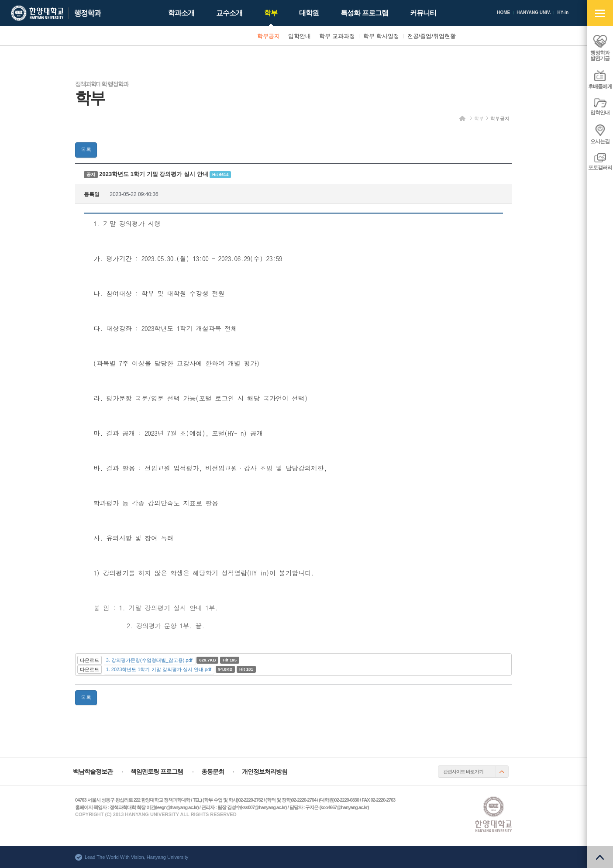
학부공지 (500, 118)
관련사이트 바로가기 (463, 772)
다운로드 (90, 660)
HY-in (563, 12)
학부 (479, 118)
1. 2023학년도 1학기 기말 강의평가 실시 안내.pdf (159, 669)
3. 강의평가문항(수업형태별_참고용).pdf (149, 660)
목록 (86, 150)
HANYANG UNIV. (534, 12)
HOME (503, 12)
